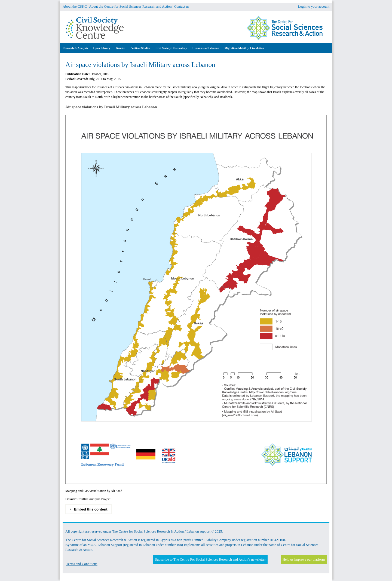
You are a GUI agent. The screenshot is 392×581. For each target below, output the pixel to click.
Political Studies (140, 48)
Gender (120, 48)
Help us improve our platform (304, 559)
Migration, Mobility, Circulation (244, 48)
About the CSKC (75, 6)
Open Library (102, 48)
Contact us (182, 6)
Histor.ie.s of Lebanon (206, 48)
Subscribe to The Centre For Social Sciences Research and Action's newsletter (210, 559)
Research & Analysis (75, 48)
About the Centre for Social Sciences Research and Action (130, 6)
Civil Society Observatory (171, 48)
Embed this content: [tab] (89, 509)
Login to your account (314, 6)
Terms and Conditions (82, 564)
